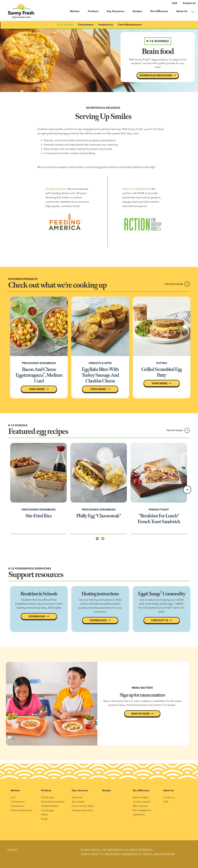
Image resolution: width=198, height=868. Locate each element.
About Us (182, 11)
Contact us (169, 797)
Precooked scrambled (53, 802)
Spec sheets (78, 802)
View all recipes (175, 430)
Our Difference (159, 11)
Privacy (13, 850)
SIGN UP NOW (140, 714)
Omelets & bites (50, 806)
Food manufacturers (21, 810)
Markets (75, 11)
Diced (44, 819)
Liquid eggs (48, 810)
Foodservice (106, 25)
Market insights (141, 797)
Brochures (77, 797)
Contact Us (189, 3)
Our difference (141, 790)
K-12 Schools (65, 25)
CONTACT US (160, 620)
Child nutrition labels (83, 806)
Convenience (86, 25)
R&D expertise (140, 806)
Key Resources (116, 11)
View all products (174, 284)
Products (93, 11)
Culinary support (142, 802)
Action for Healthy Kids (136, 189)
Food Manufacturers (130, 25)
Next (187, 490)
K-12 (13, 797)
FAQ (174, 3)
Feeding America (56, 189)
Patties (45, 815)
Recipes (137, 11)
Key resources (80, 790)
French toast (48, 797)
